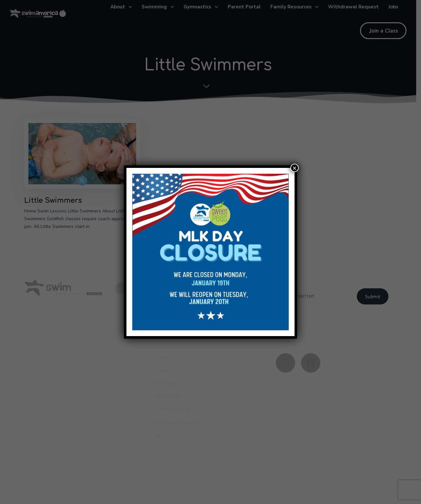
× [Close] (295, 168)
